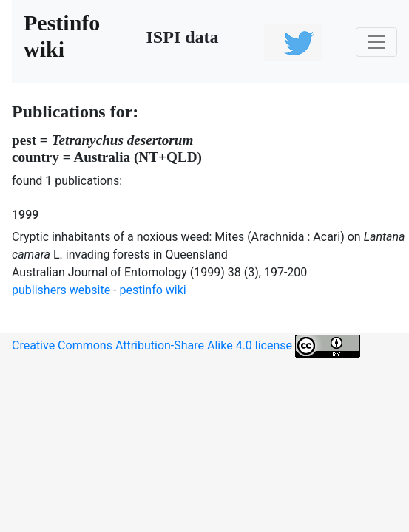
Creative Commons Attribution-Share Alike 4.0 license (186, 346)
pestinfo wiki (153, 290)
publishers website (61, 290)
